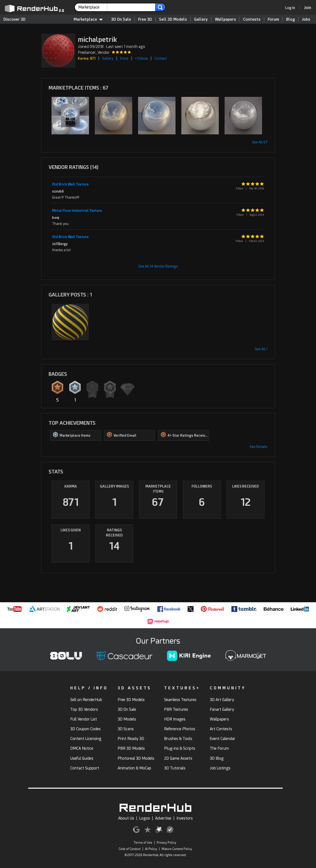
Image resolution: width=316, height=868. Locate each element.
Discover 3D (14, 19)
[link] (292, 8)
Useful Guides (82, 758)
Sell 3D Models (173, 19)
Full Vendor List (84, 719)
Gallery (201, 19)
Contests (252, 19)
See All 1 (261, 349)
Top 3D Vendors (84, 709)
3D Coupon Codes (85, 729)
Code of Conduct (130, 849)
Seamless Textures (180, 700)
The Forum (219, 748)
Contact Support (85, 768)
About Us (126, 818)
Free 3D (145, 19)
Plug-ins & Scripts (180, 748)
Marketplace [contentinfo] (88, 19)
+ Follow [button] (141, 58)
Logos (145, 818)
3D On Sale (121, 19)
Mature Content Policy (177, 849)
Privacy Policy (167, 843)
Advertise (163, 818)
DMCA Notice (82, 748)
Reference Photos (180, 729)
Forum (273, 19)
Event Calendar (223, 739)
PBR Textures (176, 709)
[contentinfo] (93, 7)
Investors (185, 818)
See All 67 (260, 142)
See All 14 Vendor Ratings (158, 266)
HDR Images (175, 719)
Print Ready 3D (131, 739)
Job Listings (220, 768)
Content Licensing (86, 739)
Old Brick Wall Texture (70, 184)
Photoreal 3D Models (136, 758)
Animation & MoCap (134, 768)
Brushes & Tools (178, 739)
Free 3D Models (131, 700)
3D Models (127, 719)
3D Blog (217, 758)
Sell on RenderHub (86, 700)
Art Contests (221, 729)
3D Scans (126, 729)
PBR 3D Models (131, 748)
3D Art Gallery (222, 700)
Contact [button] (161, 58)
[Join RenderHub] (308, 8)
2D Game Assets (178, 758)
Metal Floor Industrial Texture (77, 211)
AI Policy (151, 849)
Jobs (306, 19)
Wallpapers (225, 19)
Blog (290, 19)
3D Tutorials (175, 768)
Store (124, 58)
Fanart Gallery (222, 709)
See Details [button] (259, 447)
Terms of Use (143, 843)
